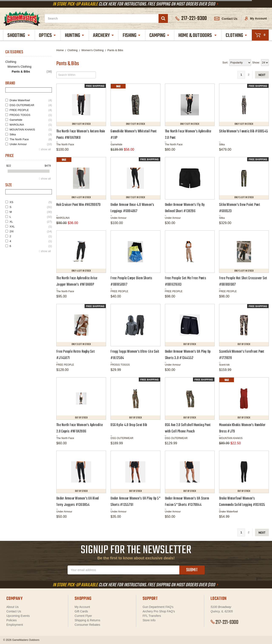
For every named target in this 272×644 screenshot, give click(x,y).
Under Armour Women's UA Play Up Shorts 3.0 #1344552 (188, 355)
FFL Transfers (152, 616)
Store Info (149, 620)
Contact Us (226, 19)
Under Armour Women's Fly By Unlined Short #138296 (185, 208)
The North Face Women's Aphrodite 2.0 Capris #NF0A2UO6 (80, 428)
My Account (256, 18)
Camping (160, 36)
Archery (104, 36)
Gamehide (31, 120)
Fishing (132, 36)
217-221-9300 (225, 622)
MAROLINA (31, 125)
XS (31, 202)
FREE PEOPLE (31, 110)
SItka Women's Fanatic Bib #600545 (244, 131)
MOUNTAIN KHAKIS (31, 130)
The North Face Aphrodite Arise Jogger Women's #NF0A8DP (77, 281)
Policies (11, 620)
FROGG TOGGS (31, 115)
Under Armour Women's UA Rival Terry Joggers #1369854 (78, 502)
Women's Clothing (19, 67)
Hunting (75, 36)
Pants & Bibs (32, 72)
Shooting (19, 36)
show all (46, 149)
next (262, 75)
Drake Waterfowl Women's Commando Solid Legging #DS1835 (242, 502)
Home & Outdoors (198, 36)
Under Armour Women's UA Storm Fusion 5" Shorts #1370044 (187, 502)
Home (60, 50)
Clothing (237, 36)
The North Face (31, 139)
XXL (31, 227)
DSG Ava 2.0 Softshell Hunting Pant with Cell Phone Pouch (188, 428)
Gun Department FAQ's (158, 607)
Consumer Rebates (87, 625)
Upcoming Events (18, 616)
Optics (48, 36)
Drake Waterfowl (31, 100)
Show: (256, 62)
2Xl (31, 231)
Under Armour (31, 144)
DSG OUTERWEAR (31, 105)
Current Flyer (83, 616)
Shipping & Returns (87, 620)
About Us (13, 607)
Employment (15, 625)
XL (31, 222)
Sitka (31, 134)
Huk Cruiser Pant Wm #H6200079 (78, 205)
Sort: (225, 62)
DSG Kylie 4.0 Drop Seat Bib (129, 425)
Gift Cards (81, 611)
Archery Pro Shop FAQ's (159, 611)
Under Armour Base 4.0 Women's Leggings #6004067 (132, 208)
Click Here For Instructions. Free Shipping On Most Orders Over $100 (136, 4)
